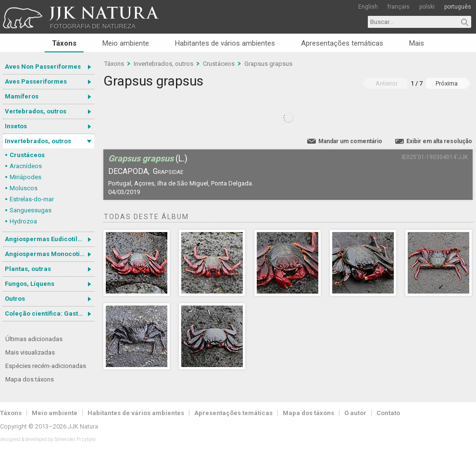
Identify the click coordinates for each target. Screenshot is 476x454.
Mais (417, 43)
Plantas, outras (28, 269)
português (458, 7)
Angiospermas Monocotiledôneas (50, 254)
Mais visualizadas (30, 352)
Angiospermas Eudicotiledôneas (50, 239)
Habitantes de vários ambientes (225, 43)
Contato (388, 413)
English (368, 7)
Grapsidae (168, 171)
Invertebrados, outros (38, 141)
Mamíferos (22, 96)
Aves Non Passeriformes (43, 67)
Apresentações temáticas (342, 43)
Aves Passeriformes (36, 81)
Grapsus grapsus (268, 64)
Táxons (64, 43)
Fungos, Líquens (30, 284)
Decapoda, (129, 171)
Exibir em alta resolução (439, 141)
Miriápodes (25, 177)
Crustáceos (27, 155)
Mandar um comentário (350, 141)
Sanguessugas (31, 210)
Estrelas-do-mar (32, 199)
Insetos (16, 126)
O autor (355, 413)
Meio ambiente (126, 43)
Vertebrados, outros (36, 111)
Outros (15, 299)
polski (427, 7)
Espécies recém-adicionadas (46, 366)
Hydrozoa (23, 221)
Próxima (447, 83)
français (399, 7)
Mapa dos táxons (30, 379)
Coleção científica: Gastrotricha (50, 313)
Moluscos (24, 188)
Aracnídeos (26, 166)
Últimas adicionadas (34, 339)
